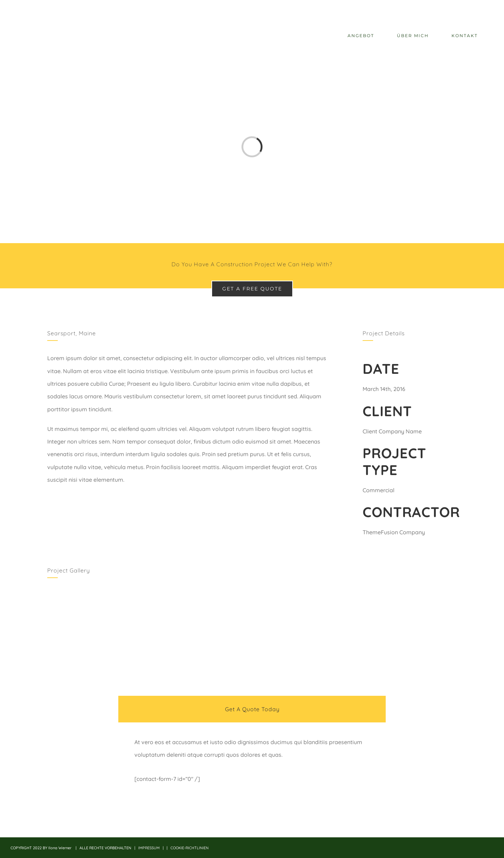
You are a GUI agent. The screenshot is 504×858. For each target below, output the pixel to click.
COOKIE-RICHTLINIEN (190, 848)
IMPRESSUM (149, 848)
